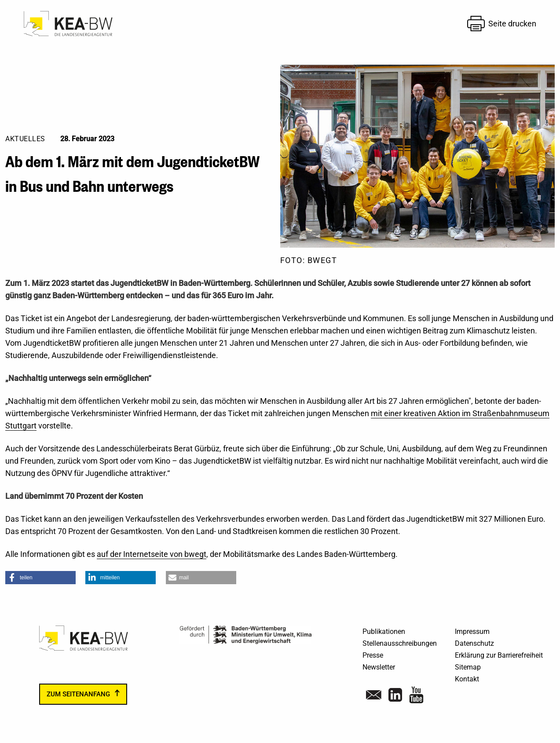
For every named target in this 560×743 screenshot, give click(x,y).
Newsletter (379, 667)
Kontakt (467, 679)
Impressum (472, 631)
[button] (40, 578)
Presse (373, 655)
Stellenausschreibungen (400, 643)
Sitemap (468, 667)
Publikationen (384, 631)
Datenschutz (474, 643)
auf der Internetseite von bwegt (152, 554)
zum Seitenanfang (78, 694)
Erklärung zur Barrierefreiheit (499, 655)
